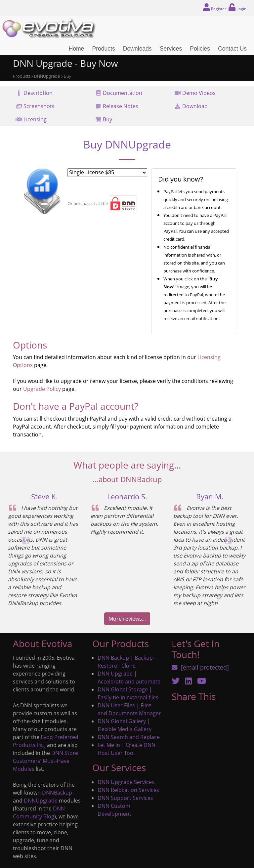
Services (171, 49)
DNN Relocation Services (128, 790)
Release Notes (121, 106)
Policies (200, 49)
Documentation (123, 93)
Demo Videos (199, 93)
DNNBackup (57, 793)
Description (38, 93)
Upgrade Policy (42, 389)
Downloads (137, 49)
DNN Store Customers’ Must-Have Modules (45, 761)
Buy (107, 119)
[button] (26, 540)
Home (76, 49)
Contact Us (232, 49)
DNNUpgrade (41, 801)
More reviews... (127, 619)
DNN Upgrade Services (126, 782)
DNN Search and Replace (129, 737)
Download (195, 106)
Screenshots (39, 106)
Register (215, 7)
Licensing (35, 119)
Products (103, 49)
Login (237, 7)
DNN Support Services (125, 798)
